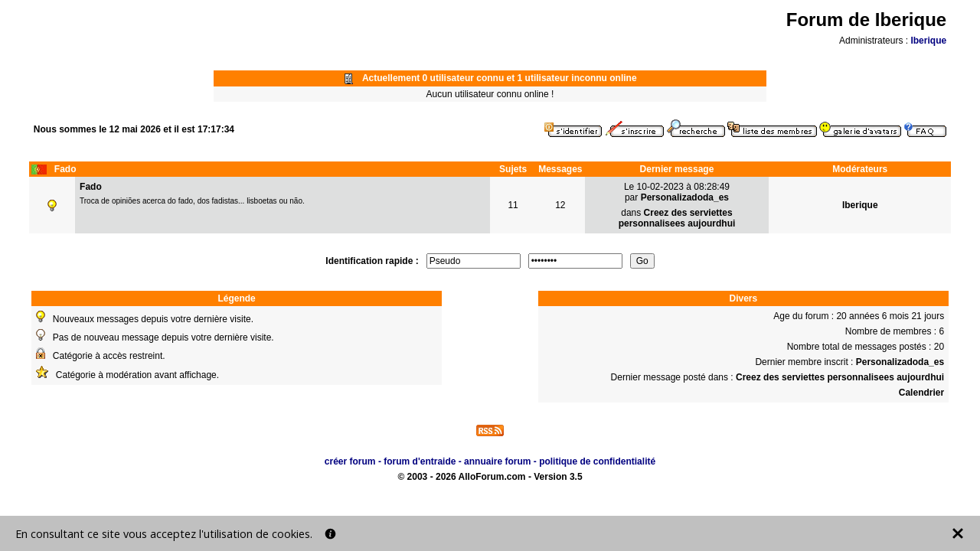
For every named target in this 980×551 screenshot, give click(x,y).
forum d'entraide (420, 461)
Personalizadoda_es (685, 197)
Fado (91, 187)
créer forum (350, 461)
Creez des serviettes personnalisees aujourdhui (677, 218)
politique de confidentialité (597, 461)
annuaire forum (497, 461)
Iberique (928, 41)
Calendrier (921, 393)
